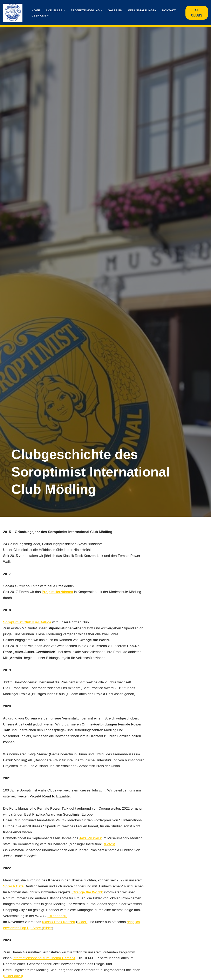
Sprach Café (13, 887)
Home (36, 10)
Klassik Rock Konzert (59, 929)
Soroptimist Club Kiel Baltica (27, 622)
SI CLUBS (197, 13)
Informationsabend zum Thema (44, 965)
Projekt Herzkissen (57, 592)
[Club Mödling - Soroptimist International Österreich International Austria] (14, 13)
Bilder (47, 935)
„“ (88, 899)
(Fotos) (110, 845)
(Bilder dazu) (57, 923)
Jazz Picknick (91, 839)
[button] (64, 10)
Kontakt (169, 10)
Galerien (115, 10)
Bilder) (83, 929)
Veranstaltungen (142, 10)
